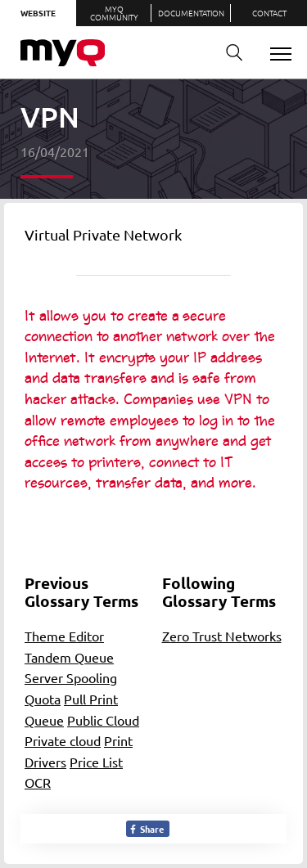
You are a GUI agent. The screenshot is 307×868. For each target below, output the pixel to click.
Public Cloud (103, 720)
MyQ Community (114, 13)
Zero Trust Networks (222, 636)
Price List (96, 762)
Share (146, 829)
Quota (43, 699)
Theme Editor (64, 636)
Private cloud (63, 740)
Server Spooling (71, 677)
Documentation (191, 13)
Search (228, 53)
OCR (38, 782)
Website (38, 13)
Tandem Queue (69, 657)
